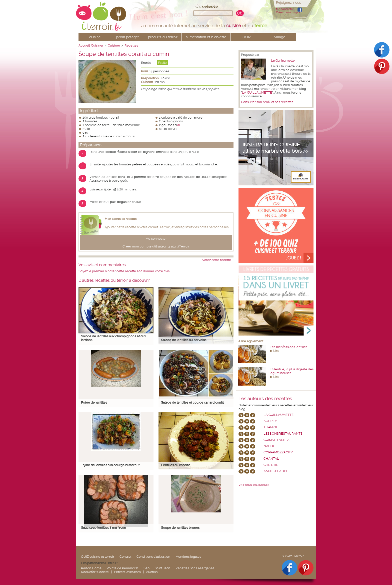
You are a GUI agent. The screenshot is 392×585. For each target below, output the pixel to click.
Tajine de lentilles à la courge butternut (110, 465)
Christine (272, 465)
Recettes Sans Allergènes (195, 568)
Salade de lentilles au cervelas (184, 340)
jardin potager (127, 37)
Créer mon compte (288, 12)
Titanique (272, 427)
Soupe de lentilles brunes (180, 528)
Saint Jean (162, 568)
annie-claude (276, 471)
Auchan (152, 572)
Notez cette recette (216, 260)
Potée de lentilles (94, 402)
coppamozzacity (278, 452)
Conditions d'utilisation (153, 557)
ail (179, 125)
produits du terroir (163, 37)
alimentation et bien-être (206, 37)
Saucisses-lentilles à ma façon (103, 528)
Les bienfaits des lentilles (288, 347)
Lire (276, 351)
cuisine (95, 37)
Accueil (84, 45)
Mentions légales (188, 557)
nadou (269, 446)
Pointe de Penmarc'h (122, 568)
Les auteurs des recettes (265, 399)
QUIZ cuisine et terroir (98, 557)
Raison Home (91, 568)
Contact (125, 557)
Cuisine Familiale (278, 440)
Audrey (270, 421)
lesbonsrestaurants (283, 433)
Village (280, 37)
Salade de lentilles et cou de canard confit (192, 402)
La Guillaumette (283, 60)
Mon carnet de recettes (121, 219)
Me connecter (285, 9)
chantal (271, 459)
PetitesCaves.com (127, 572)
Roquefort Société (95, 572)
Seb (146, 568)
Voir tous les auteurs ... (255, 485)
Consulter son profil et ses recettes (267, 102)
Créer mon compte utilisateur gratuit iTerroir (156, 246)
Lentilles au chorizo (176, 465)
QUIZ (247, 37)
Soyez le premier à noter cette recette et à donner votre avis (124, 271)
